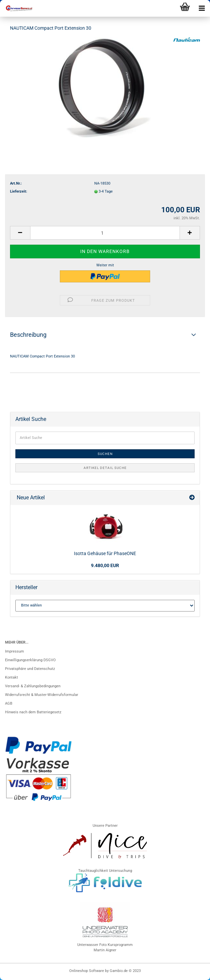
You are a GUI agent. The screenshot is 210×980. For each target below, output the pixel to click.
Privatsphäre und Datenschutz (30, 669)
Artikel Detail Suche (105, 468)
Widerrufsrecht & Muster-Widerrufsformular (42, 695)
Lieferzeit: (19, 191)
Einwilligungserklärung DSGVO (30, 660)
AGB (9, 703)
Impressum (15, 651)
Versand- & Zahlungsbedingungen (33, 686)
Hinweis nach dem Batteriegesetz (33, 712)
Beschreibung (28, 335)
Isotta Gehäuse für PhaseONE (105, 553)
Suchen (105, 454)
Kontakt (12, 677)
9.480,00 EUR (105, 565)
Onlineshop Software (87, 971)
